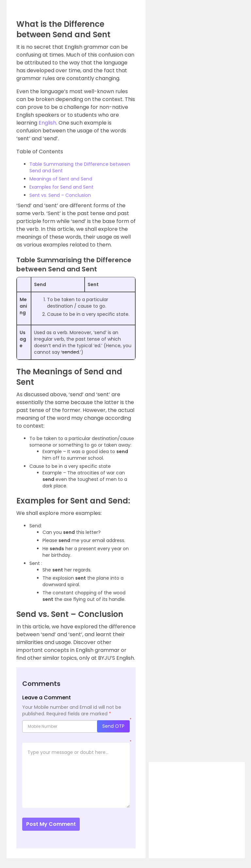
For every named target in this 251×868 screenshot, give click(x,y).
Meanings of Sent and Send (61, 179)
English (47, 123)
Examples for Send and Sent (61, 187)
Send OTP (113, 726)
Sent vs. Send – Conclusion (60, 195)
